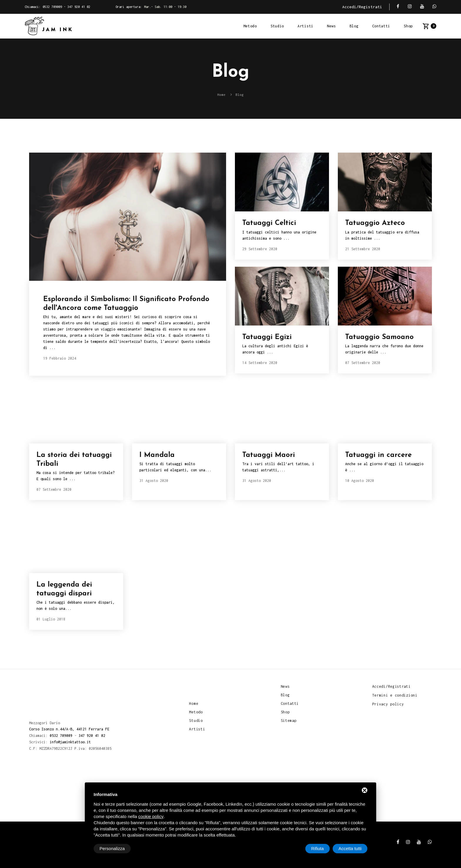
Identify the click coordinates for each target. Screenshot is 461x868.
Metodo (250, 26)
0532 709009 (52, 7)
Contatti (381, 26)
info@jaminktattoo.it (70, 742)
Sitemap (289, 721)
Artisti (305, 26)
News (331, 26)
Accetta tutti (350, 848)
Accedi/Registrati (362, 7)
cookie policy (151, 816)
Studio (277, 26)
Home (194, 703)
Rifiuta (318, 848)
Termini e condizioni (395, 695)
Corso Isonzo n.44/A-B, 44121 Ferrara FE (69, 729)
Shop (408, 26)
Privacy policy (388, 704)
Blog (354, 26)
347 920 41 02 (79, 7)
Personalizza (112, 848)
